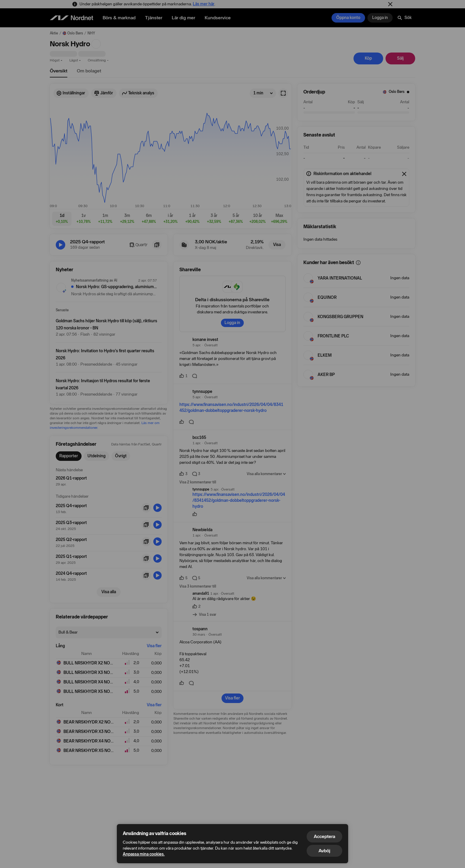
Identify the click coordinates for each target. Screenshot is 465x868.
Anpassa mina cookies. (144, 854)
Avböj (324, 851)
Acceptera (324, 836)
